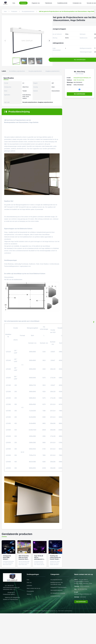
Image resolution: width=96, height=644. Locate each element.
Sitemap (29, 594)
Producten (23, 3)
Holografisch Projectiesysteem (58, 587)
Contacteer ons (77, 3)
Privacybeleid (30, 591)
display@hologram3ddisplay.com (82, 78)
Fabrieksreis (49, 3)
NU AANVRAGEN (79, 94)
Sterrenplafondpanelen (57, 590)
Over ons (29, 583)
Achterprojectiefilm (55, 596)
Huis (14, 3)
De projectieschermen (56, 580)
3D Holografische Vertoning (58, 593)
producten (29, 585)
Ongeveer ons (36, 3)
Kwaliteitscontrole (62, 3)
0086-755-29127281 (79, 80)
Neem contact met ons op (34, 588)
